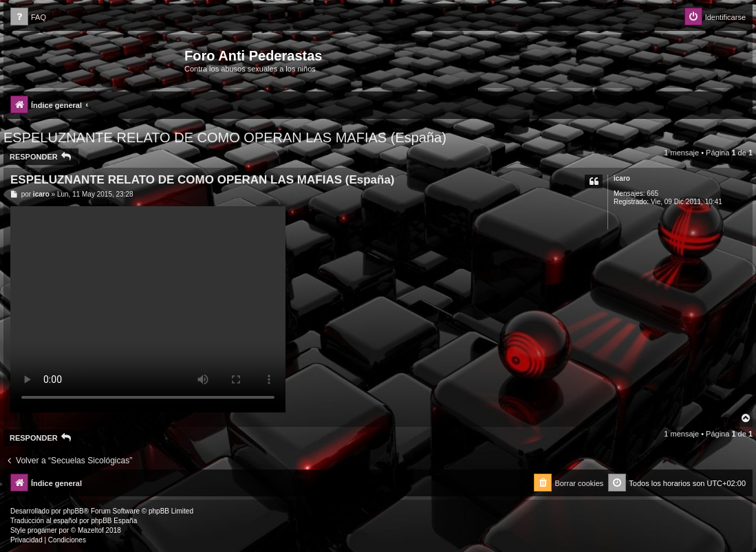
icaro (622, 178)
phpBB (74, 511)
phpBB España (114, 521)
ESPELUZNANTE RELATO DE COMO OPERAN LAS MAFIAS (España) (225, 137)
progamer (42, 530)
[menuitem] (28, 18)
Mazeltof (91, 530)
